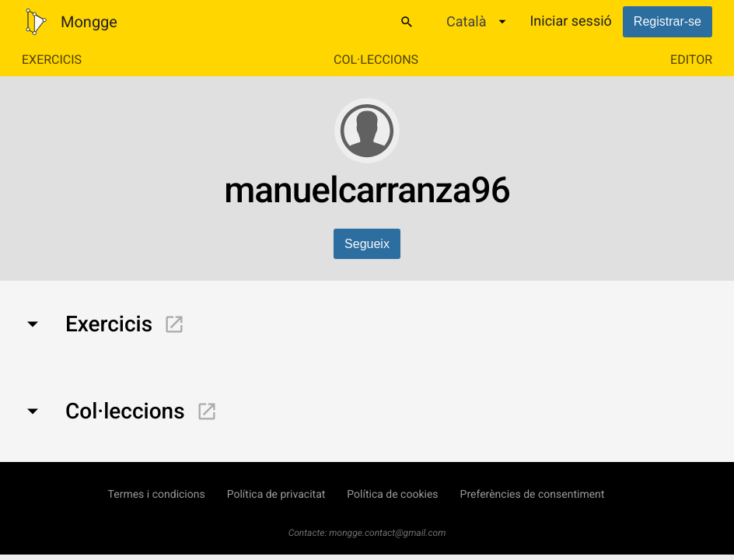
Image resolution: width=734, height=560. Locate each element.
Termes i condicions (157, 495)
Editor (691, 59)
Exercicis (52, 59)
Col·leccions (376, 59)
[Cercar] (407, 22)
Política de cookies (392, 495)
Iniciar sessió (570, 21)
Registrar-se (668, 21)
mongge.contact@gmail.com (387, 533)
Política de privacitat (276, 495)
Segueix (367, 244)
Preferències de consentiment (533, 495)
